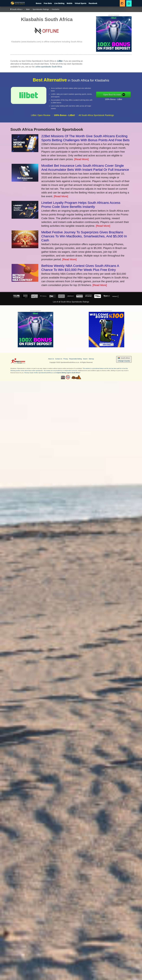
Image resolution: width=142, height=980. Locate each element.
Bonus (39, 3)
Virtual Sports (80, 3)
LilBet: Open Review (41, 119)
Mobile (70, 3)
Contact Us (59, 359)
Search (85, 359)
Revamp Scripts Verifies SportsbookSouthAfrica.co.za (40, 373)
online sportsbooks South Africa (49, 67)
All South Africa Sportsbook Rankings (96, 119)
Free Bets (48, 3)
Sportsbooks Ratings (41, 9)
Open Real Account (116, 94)
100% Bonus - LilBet (118, 99)
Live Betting (59, 3)
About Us (51, 359)
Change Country (124, 361)
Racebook (93, 3)
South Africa (17, 9)
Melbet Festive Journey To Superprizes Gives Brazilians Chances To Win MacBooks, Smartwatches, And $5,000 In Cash (84, 236)
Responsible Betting (76, 359)
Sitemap (91, 359)
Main (28, 9)
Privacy (66, 359)
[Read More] (81, 159)
